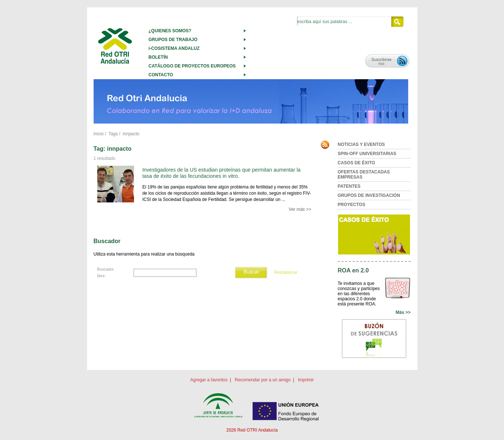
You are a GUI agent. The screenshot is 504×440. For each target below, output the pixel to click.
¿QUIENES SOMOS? (170, 31)
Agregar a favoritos (209, 380)
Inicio (99, 134)
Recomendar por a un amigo (262, 380)
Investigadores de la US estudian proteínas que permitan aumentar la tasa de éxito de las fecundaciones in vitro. (222, 173)
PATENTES (349, 186)
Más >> (403, 312)
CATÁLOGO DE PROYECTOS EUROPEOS (192, 66)
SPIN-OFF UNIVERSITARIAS (367, 154)
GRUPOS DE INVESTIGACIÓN (369, 195)
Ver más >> (300, 209)
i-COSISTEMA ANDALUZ (174, 48)
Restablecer (286, 272)
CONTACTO (161, 75)
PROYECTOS (351, 205)
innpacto (131, 134)
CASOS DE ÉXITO (356, 163)
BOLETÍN (158, 57)
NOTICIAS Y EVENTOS (361, 144)
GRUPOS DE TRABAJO (173, 40)
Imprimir (306, 380)
